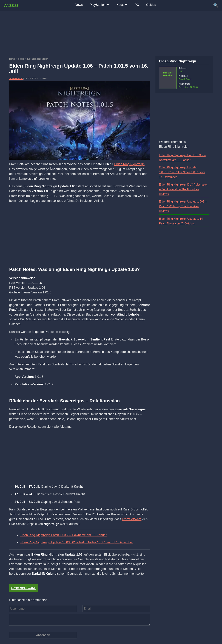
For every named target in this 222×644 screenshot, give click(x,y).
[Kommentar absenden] (43, 635)
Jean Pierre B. (16, 79)
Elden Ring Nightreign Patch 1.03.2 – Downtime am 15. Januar (63, 535)
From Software (24, 588)
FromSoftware (132, 519)
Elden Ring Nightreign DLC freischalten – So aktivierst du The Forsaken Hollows (184, 189)
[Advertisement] (111, 33)
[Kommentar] (80, 620)
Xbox (120, 5)
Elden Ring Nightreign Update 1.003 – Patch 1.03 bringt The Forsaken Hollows (183, 206)
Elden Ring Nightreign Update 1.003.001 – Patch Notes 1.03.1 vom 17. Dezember (76, 542)
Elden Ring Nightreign (129, 164)
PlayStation (98, 5)
